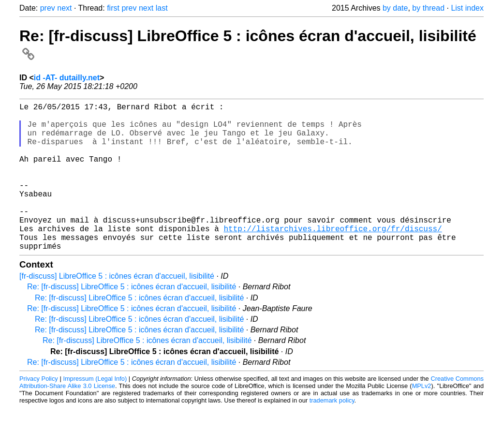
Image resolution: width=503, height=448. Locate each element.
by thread (428, 8)
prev (48, 8)
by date (395, 8)
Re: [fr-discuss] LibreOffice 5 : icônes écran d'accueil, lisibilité (132, 320)
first (113, 8)
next (64, 8)
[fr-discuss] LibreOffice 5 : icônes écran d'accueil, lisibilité (117, 309)
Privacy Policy (39, 411)
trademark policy (332, 433)
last (162, 8)
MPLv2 (422, 419)
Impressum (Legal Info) (95, 411)
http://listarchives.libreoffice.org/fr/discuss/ (333, 257)
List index (467, 8)
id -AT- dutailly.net (67, 78)
